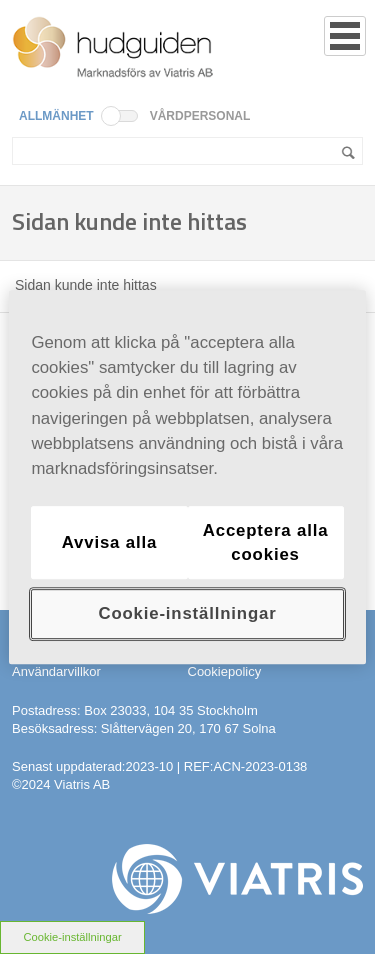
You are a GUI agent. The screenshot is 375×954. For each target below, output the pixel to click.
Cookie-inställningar (72, 937)
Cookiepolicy (225, 671)
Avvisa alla (109, 542)
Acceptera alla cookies (266, 542)
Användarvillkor (56, 671)
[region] (187, 477)
